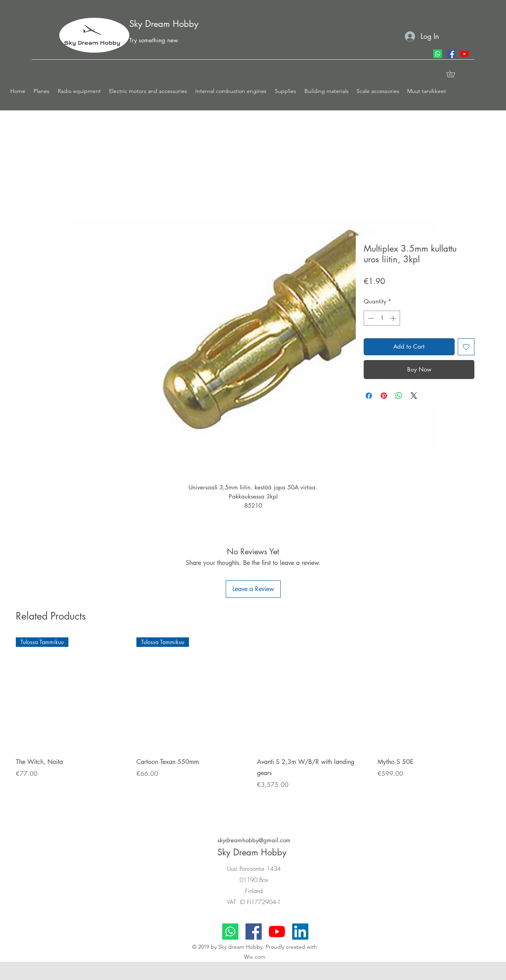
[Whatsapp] (438, 54)
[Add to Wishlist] (466, 347)
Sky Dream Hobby (164, 24)
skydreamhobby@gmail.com (254, 840)
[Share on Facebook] (369, 396)
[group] (253, 724)
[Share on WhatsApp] (399, 396)
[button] (42, 91)
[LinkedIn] (300, 932)
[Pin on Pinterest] (384, 396)
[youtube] (464, 54)
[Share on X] (414, 396)
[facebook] (451, 54)
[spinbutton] (382, 318)
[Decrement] (370, 318)
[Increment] (394, 318)
